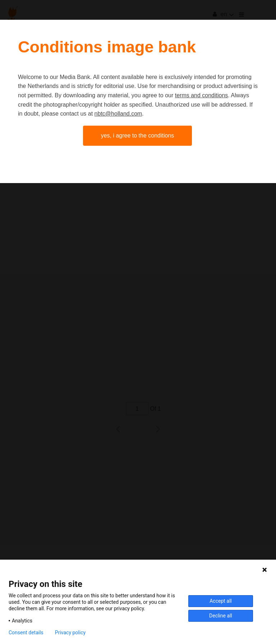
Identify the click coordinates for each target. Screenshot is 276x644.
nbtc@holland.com (118, 114)
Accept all (221, 601)
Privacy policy (70, 633)
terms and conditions (202, 95)
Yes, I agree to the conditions (138, 136)
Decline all (221, 616)
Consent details (26, 633)
